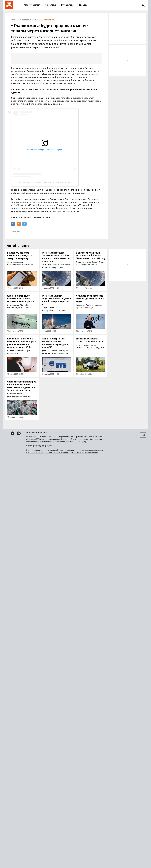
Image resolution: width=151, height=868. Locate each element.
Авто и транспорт (32, 5)
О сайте (29, 446)
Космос (14, 20)
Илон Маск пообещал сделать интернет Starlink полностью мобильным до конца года (56, 257)
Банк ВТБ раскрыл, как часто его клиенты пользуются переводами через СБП (55, 343)
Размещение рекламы (43, 446)
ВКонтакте (38, 217)
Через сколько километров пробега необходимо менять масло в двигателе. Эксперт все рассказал (22, 386)
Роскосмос (16, 231)
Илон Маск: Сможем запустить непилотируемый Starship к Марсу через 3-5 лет (56, 300)
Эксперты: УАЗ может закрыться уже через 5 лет (90, 340)
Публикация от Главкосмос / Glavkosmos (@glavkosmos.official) (45, 182)
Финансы (83, 5)
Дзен (47, 217)
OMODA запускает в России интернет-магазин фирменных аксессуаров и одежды (54, 91)
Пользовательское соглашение (85, 453)
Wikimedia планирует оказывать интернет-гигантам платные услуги (21, 299)
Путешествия (67, 5)
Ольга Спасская (47, 20)
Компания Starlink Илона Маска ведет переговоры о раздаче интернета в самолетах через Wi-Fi (22, 343)
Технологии (51, 5)
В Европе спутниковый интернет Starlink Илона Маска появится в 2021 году (91, 256)
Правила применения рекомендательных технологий (48, 453)
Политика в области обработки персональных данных (81, 450)
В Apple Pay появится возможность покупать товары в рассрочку (19, 256)
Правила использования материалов (41, 450)
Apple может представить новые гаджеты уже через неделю (90, 299)
